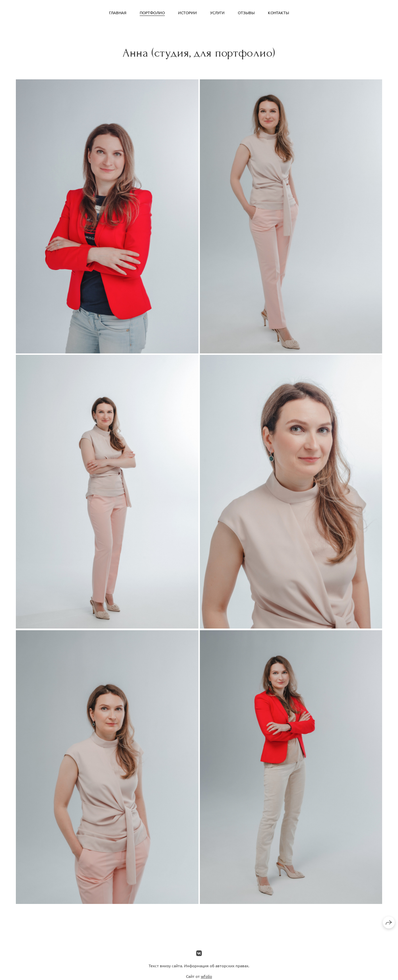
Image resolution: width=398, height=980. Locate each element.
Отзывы (246, 13)
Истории (187, 13)
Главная (118, 13)
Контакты (278, 13)
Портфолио (152, 13)
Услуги (217, 13)
